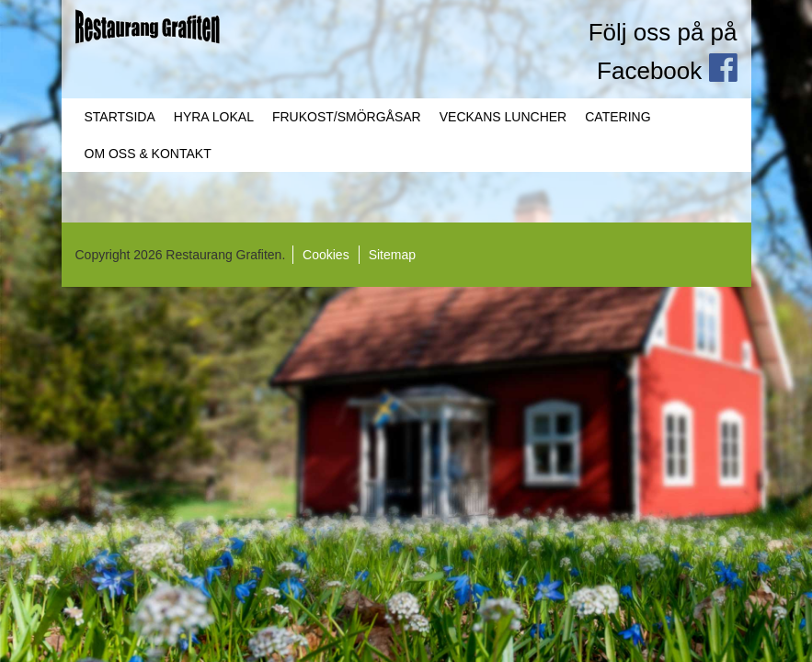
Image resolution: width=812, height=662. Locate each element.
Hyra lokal (214, 117)
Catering (618, 117)
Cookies (326, 255)
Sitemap (392, 255)
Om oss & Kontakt (148, 154)
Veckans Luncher (503, 117)
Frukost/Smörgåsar (347, 117)
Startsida (120, 117)
